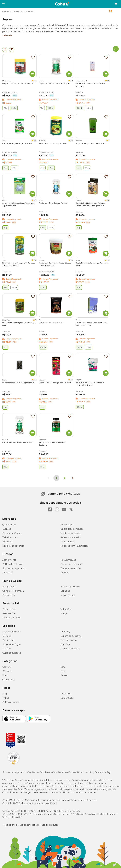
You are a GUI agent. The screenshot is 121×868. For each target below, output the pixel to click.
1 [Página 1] (56, 478)
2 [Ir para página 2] (65, 478)
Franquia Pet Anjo (11, 618)
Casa (63, 671)
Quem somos (9, 525)
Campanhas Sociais (12, 533)
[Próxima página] (73, 478)
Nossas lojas (67, 525)
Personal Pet (9, 613)
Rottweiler (66, 694)
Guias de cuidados (12, 653)
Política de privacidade (72, 564)
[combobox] (60, 11)
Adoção (64, 613)
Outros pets (8, 680)
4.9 (72, 81)
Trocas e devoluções (71, 568)
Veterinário (66, 609)
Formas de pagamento (14, 568)
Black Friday (8, 640)
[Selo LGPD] (14, 765)
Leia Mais (7, 35)
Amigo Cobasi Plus (70, 587)
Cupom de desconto (71, 636)
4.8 (35, 81)
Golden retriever (11, 702)
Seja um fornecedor (71, 537)
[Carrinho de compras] (116, 4)
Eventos (7, 529)
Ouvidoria (65, 573)
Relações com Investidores (74, 546)
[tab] (5, 49)
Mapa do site (9, 825)
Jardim (6, 675)
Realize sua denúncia (13, 546)
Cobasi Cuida (9, 595)
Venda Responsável (71, 533)
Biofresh (7, 636)
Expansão (7, 542)
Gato (63, 667)
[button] (3, 4)
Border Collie (67, 698)
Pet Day (7, 649)
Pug (5, 694)
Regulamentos (68, 560)
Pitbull (6, 698)
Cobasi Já (65, 591)
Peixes (64, 675)
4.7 (72, 380)
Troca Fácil (8, 573)
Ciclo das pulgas (69, 640)
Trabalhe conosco (11, 537)
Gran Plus (65, 644)
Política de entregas (13, 564)
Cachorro (7, 667)
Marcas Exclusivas (11, 632)
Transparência (67, 542)
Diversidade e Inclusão (72, 529)
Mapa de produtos (49, 825)
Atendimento (9, 560)
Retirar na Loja (68, 595)
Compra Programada (13, 591)
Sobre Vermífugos (12, 644)
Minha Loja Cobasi (70, 649)
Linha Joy (65, 632)
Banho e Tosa (9, 609)
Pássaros (7, 671)
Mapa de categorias (28, 825)
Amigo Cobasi (9, 587)
